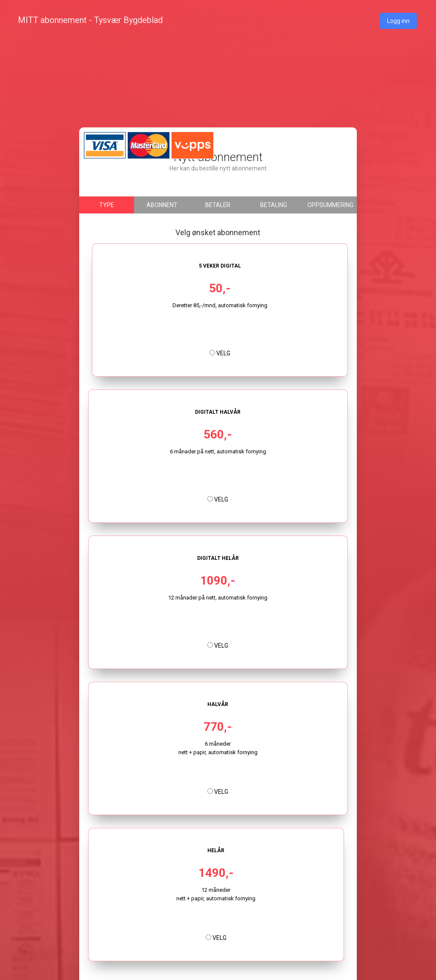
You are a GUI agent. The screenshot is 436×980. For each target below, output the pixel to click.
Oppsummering (330, 205)
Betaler (218, 205)
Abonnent (162, 205)
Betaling (274, 205)
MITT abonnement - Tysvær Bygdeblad (90, 20)
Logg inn (398, 21)
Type (107, 205)
